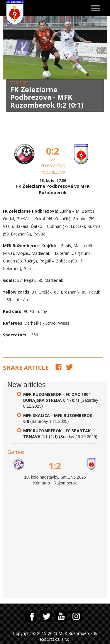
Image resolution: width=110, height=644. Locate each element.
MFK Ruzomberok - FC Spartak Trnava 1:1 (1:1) (57, 434)
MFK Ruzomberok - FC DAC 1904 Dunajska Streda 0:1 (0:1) (57, 397)
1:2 (55, 466)
